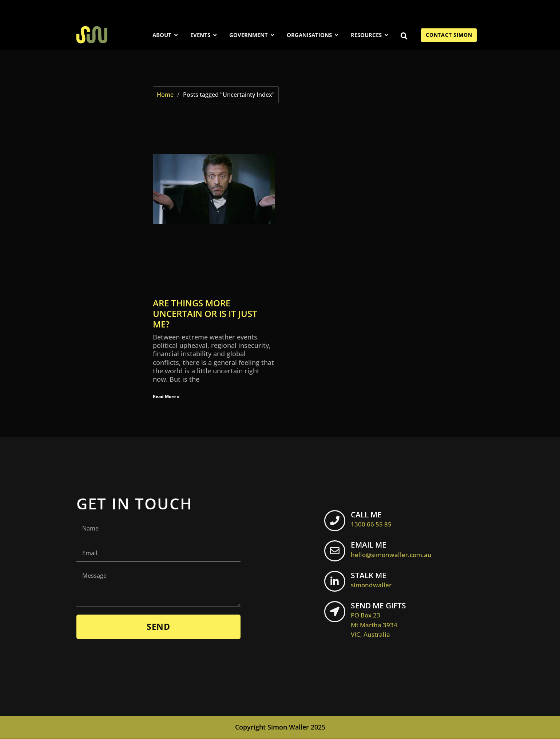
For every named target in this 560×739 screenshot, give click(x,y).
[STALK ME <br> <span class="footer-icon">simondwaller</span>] (336, 583)
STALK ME (373, 580)
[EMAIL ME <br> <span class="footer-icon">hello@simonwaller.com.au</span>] (336, 552)
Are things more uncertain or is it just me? (205, 313)
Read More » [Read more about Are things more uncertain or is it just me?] (166, 396)
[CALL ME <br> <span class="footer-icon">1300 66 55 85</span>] (336, 522)
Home (165, 95)
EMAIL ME (393, 549)
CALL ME (373, 519)
